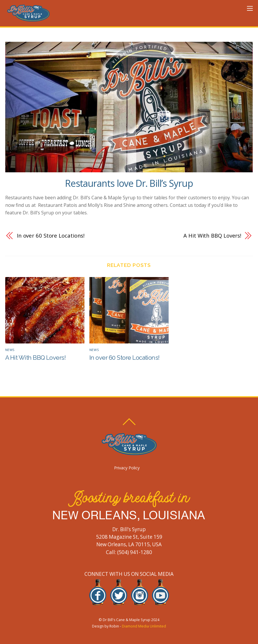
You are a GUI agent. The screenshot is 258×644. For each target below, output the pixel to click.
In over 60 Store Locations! (51, 235)
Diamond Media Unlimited (144, 626)
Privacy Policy (127, 468)
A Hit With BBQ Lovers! (212, 235)
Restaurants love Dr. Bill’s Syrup (129, 183)
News (10, 350)
